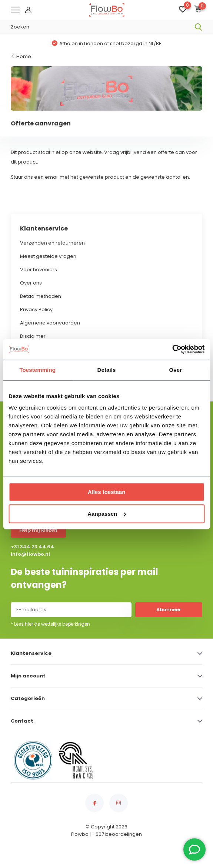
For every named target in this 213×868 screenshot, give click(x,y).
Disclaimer (33, 336)
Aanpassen (107, 514)
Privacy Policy (36, 309)
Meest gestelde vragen (48, 256)
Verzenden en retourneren (52, 243)
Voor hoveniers (39, 270)
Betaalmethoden (41, 296)
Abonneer (169, 610)
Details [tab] (107, 370)
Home (24, 56)
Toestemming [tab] (37, 370)
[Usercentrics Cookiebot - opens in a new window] (172, 349)
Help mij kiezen (38, 530)
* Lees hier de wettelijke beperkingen (50, 624)
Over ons (31, 283)
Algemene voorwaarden (50, 323)
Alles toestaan (107, 492)
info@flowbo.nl (30, 554)
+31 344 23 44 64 (32, 547)
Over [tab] (176, 370)
